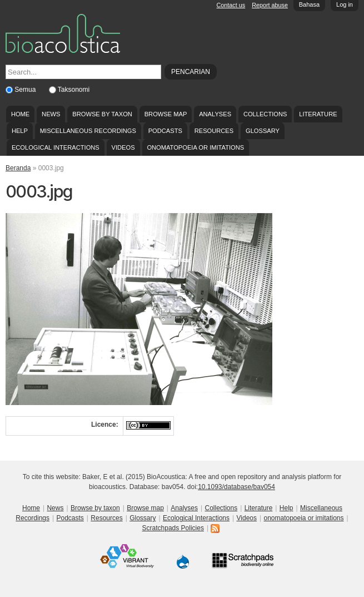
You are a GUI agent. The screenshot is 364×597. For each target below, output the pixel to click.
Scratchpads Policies (173, 528)
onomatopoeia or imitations (195, 147)
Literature (318, 114)
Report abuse (270, 5)
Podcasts (165, 131)
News (51, 114)
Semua (26, 90)
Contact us (231, 5)
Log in (345, 4)
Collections (265, 114)
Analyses (215, 114)
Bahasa (309, 4)
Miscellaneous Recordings (88, 131)
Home (20, 114)
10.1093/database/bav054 (236, 487)
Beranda (18, 168)
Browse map (166, 114)
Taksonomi (74, 90)
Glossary (263, 131)
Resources (214, 131)
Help (20, 131)
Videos (123, 147)
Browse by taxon (102, 114)
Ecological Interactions (56, 147)
